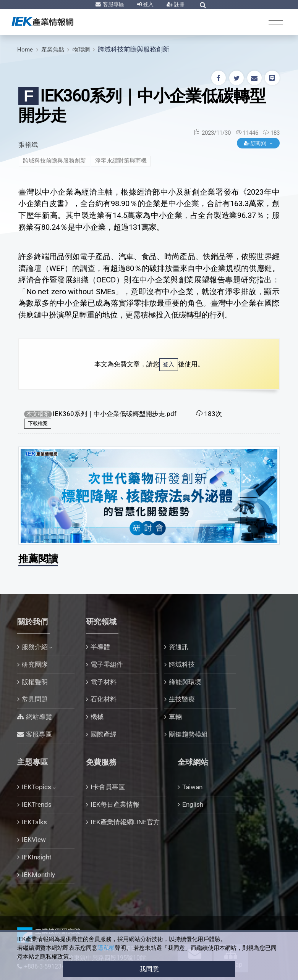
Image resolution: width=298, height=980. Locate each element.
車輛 (175, 717)
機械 (97, 717)
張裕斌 (28, 145)
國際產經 (104, 734)
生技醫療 (182, 699)
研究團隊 (35, 664)
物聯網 (81, 50)
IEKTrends (37, 804)
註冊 (179, 4)
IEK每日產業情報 (115, 804)
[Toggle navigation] (276, 24)
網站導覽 (39, 717)
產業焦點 (53, 50)
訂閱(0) (256, 143)
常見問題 (35, 699)
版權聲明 (35, 682)
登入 (148, 4)
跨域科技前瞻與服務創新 (134, 49)
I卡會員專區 (108, 787)
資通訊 (179, 647)
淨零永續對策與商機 (121, 161)
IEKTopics (36, 787)
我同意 (149, 969)
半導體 (100, 647)
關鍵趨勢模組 (188, 734)
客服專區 (113, 4)
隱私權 (106, 948)
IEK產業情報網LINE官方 (125, 822)
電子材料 (104, 682)
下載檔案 (38, 423)
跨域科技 (182, 664)
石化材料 (104, 699)
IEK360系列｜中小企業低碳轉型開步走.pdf (115, 414)
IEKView (34, 840)
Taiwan (192, 787)
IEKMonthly (38, 875)
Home (25, 50)
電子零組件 (107, 664)
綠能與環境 (185, 682)
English (193, 804)
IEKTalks (34, 822)
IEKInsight (37, 857)
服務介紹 (35, 647)
